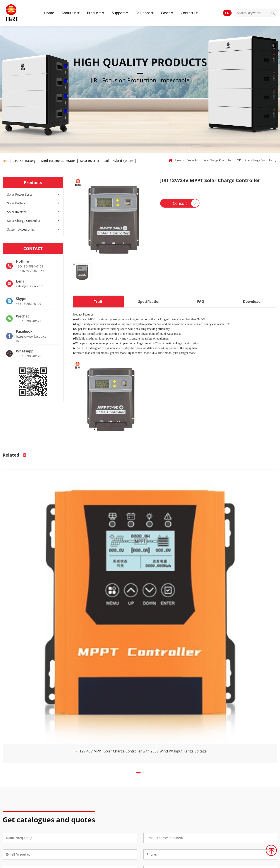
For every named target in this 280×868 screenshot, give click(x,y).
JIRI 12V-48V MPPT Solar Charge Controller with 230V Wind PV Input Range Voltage (140, 753)
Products (96, 13)
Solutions (144, 13)
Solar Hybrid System (119, 161)
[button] (138, 775)
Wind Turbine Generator (58, 161)
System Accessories (33, 232)
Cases (167, 13)
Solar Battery (33, 205)
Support (120, 13)
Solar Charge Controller (217, 160)
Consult (180, 205)
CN (227, 13)
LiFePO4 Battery (24, 161)
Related (15, 457)
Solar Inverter (90, 161)
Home (49, 13)
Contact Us (190, 13)
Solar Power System (33, 197)
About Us (70, 13)
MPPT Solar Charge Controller (255, 160)
